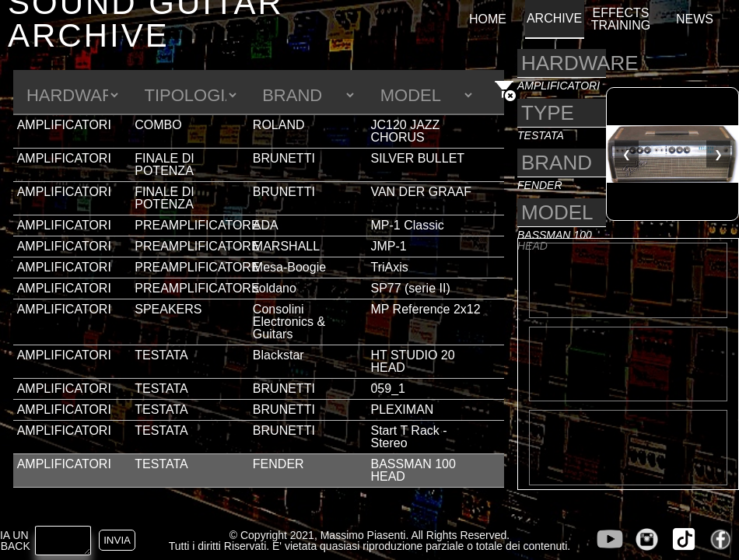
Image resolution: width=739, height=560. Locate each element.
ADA (266, 225)
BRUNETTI (284, 158)
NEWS (695, 19)
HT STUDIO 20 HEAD (412, 361)
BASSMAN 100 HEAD (413, 470)
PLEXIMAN (402, 409)
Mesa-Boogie (289, 267)
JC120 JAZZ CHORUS (405, 131)
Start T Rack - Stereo (408, 437)
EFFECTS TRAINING (621, 19)
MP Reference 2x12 (425, 309)
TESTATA (161, 355)
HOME (488, 19)
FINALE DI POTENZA (164, 164)
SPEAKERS (168, 309)
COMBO (158, 125)
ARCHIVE (554, 19)
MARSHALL (286, 246)
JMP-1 (388, 246)
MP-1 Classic (407, 225)
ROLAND (279, 125)
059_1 (388, 388)
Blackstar (278, 355)
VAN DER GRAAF (421, 192)
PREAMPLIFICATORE (197, 225)
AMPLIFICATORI (64, 125)
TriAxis (389, 267)
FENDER (278, 464)
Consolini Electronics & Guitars (289, 322)
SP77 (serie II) (410, 288)
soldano (275, 288)
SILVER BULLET (417, 158)
